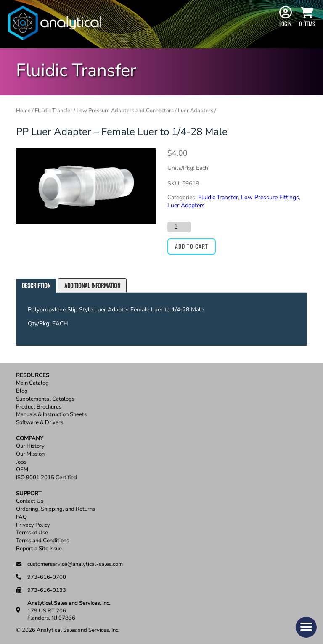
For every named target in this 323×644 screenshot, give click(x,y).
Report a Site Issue (39, 549)
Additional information (92, 285)
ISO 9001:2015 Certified (46, 478)
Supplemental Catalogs (45, 399)
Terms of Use (32, 533)
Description (36, 285)
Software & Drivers (40, 423)
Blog (22, 391)
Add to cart (192, 246)
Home (23, 111)
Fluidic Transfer (54, 111)
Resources (33, 376)
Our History (30, 446)
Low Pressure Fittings (270, 197)
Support (29, 494)
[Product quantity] (179, 227)
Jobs (21, 462)
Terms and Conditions (42, 541)
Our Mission (30, 454)
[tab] (36, 286)
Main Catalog (32, 383)
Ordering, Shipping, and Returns (56, 509)
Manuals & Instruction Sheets (51, 415)
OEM (22, 470)
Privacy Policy (33, 525)
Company (30, 439)
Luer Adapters (196, 111)
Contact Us (30, 501)
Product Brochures (39, 407)
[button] (306, 627)
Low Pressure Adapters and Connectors (125, 111)
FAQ (21, 517)
